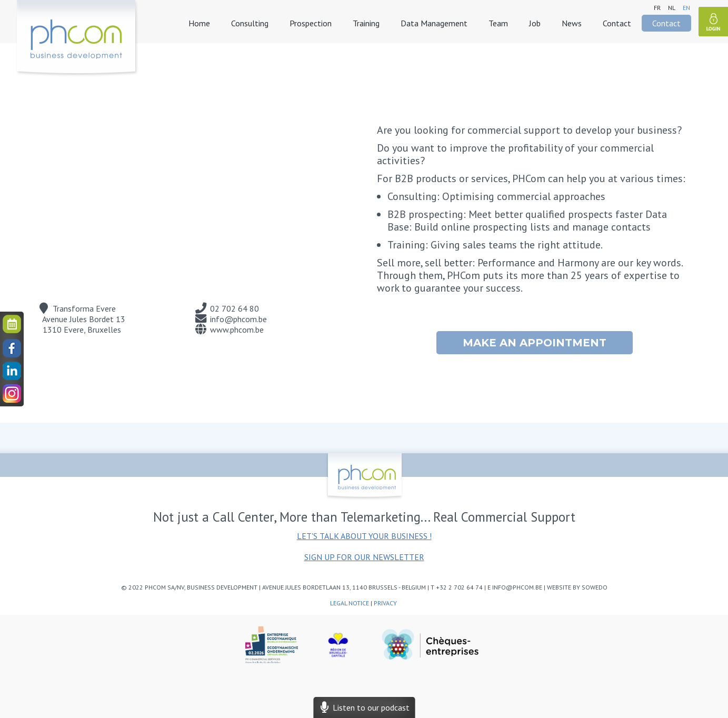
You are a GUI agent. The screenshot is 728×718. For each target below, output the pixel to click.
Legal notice (350, 603)
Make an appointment (535, 343)
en (686, 8)
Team (498, 23)
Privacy (386, 603)
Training (366, 23)
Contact (617, 23)
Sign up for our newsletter (364, 557)
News (572, 23)
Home (199, 23)
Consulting (250, 23)
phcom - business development (77, 38)
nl (672, 8)
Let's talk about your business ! (364, 536)
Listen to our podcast (364, 707)
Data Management (434, 23)
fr (657, 8)
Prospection (311, 23)
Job (535, 23)
